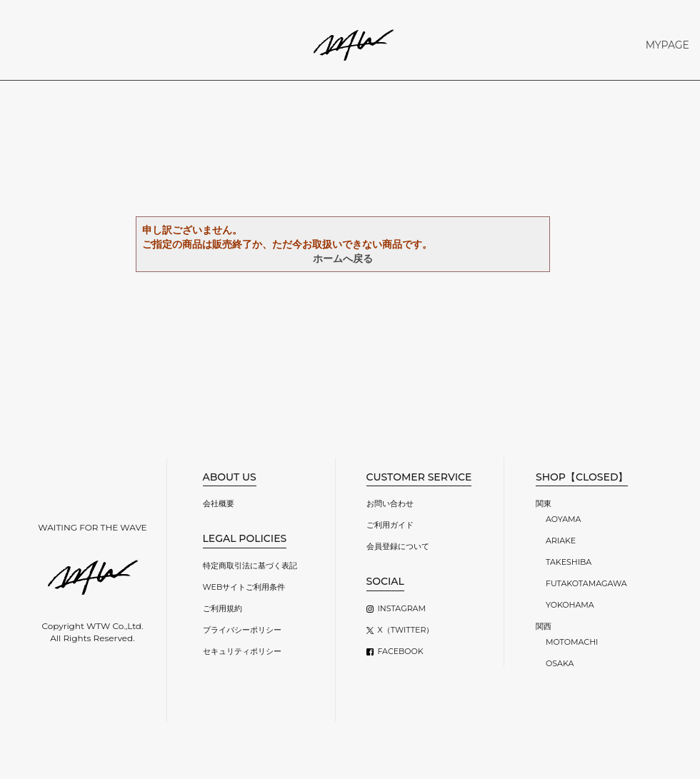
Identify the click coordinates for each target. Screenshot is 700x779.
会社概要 (219, 503)
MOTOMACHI (572, 642)
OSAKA (560, 663)
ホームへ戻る (343, 258)
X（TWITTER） (406, 630)
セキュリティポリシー (242, 651)
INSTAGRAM (402, 608)
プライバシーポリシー (242, 630)
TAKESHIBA (569, 562)
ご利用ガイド (390, 525)
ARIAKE (561, 541)
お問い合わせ (390, 503)
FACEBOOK (401, 651)
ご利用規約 (222, 608)
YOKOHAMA (570, 605)
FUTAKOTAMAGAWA (586, 583)
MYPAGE (667, 45)
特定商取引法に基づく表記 (250, 566)
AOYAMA (563, 519)
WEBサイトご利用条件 (244, 587)
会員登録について (398, 546)
